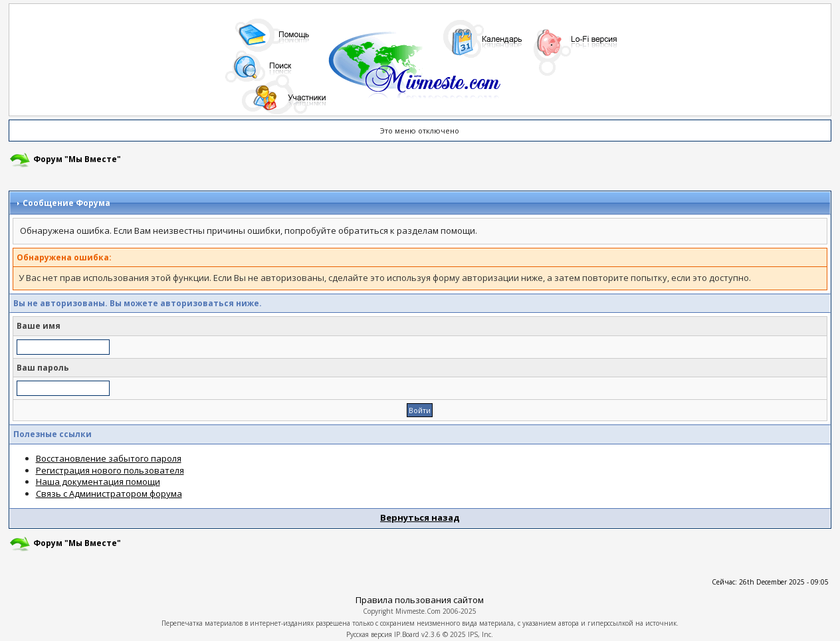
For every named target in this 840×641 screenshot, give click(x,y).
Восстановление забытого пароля (109, 458)
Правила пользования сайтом (420, 600)
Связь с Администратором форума (109, 494)
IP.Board (407, 634)
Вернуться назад (420, 517)
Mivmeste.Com (418, 611)
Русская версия (369, 634)
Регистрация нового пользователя (110, 470)
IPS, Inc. (480, 634)
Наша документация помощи (98, 482)
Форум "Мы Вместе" (77, 159)
